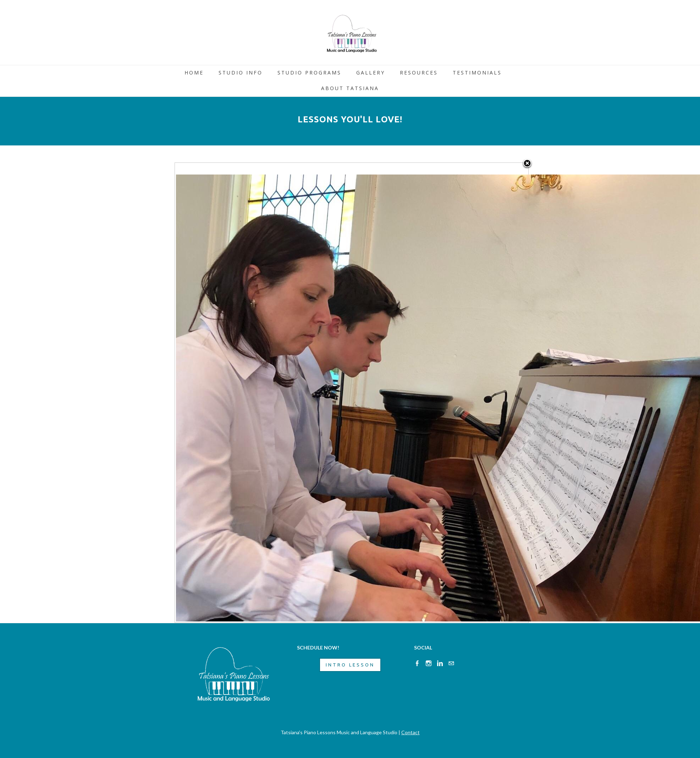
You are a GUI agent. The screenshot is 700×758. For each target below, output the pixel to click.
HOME (194, 73)
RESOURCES (419, 73)
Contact (410, 732)
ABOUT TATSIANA (350, 88)
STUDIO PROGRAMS (309, 73)
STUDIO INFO (241, 73)
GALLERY (371, 73)
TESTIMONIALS (477, 73)
